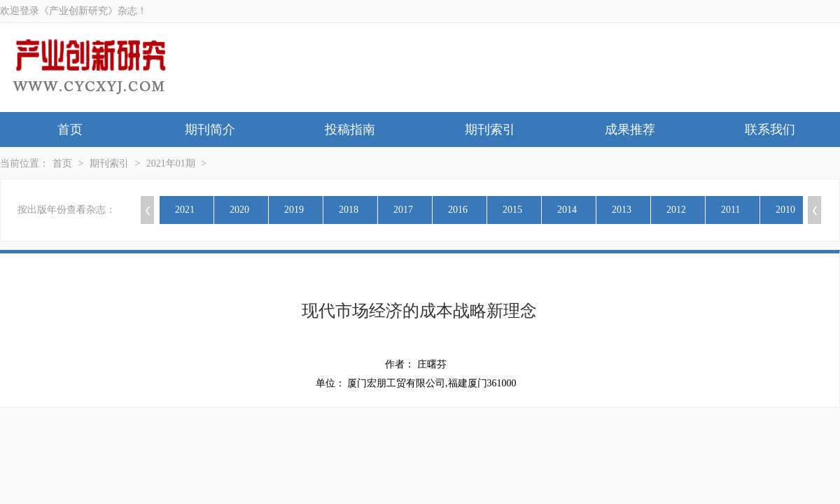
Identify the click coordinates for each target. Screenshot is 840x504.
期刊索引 (490, 129)
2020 (239, 210)
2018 (349, 210)
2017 (403, 210)
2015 (512, 210)
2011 (730, 210)
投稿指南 (350, 129)
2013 (622, 210)
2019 (294, 210)
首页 (70, 129)
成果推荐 (630, 129)
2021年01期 (171, 163)
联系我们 (770, 129)
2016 (458, 210)
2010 (785, 210)
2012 (676, 210)
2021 (185, 210)
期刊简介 (210, 129)
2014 (567, 210)
